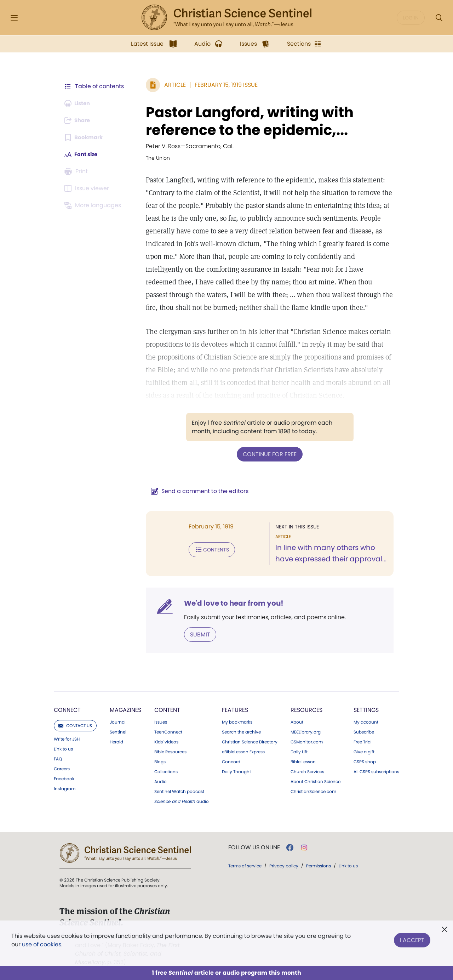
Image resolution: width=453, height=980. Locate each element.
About (297, 721)
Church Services (307, 771)
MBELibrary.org (306, 731)
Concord (231, 761)
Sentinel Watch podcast (179, 791)
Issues (161, 721)
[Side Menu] (14, 18)
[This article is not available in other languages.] (94, 205)
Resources (306, 709)
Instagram (65, 788)
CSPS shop (365, 761)
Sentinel (118, 731)
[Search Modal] (439, 18)
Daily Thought (236, 771)
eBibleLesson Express (243, 751)
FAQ (58, 758)
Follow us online (254, 847)
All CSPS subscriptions (376, 771)
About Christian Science (316, 781)
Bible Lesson (303, 761)
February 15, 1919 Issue (223, 85)
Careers (62, 768)
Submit (197, 634)
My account (366, 721)
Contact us (75, 725)
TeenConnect (168, 731)
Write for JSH (67, 738)
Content (167, 709)
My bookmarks (237, 721)
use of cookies (42, 944)
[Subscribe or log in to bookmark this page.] (85, 137)
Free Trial (363, 741)
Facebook (64, 778)
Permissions (319, 865)
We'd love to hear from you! (230, 603)
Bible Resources (170, 751)
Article (171, 85)
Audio (160, 781)
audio (182, 801)
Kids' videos (166, 741)
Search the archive (241, 731)
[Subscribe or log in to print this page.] (77, 171)
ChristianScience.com (313, 791)
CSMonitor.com (307, 741)
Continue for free (268, 454)
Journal (118, 721)
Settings (366, 709)
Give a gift (364, 751)
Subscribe (364, 731)
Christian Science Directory (250, 741)
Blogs (160, 761)
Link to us (63, 748)
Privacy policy (284, 865)
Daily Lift (299, 751)
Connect (67, 709)
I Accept (412, 939)
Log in (411, 18)
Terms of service (245, 865)
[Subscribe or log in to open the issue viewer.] (88, 188)
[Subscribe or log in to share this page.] (79, 120)
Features (235, 709)
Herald (116, 741)
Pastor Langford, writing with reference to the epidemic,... (246, 121)
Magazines (125, 709)
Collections (166, 771)
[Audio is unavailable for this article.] (79, 103)
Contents (208, 549)
